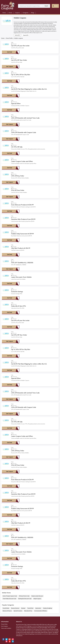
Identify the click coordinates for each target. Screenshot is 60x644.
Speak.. (55, 6)
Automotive (38, 608)
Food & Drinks (6, 608)
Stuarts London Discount (37, 596)
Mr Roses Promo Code (24, 596)
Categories (26, 13)
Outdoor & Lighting (47, 608)
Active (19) (17, 35)
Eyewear (23, 608)
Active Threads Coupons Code (10, 596)
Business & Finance (7, 611)
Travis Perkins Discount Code (9, 599)
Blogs (33, 13)
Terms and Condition (6, 628)
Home (4, 13)
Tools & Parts (30, 608)
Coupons (17, 13)
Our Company (4, 626)
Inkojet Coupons (37, 599)
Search (46, 6)
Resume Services (15, 608)
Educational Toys (28, 611)
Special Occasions (18, 611)
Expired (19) (26, 35)
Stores (10, 13)
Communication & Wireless (41, 611)
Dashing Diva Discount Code (25, 599)
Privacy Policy (4, 624)
